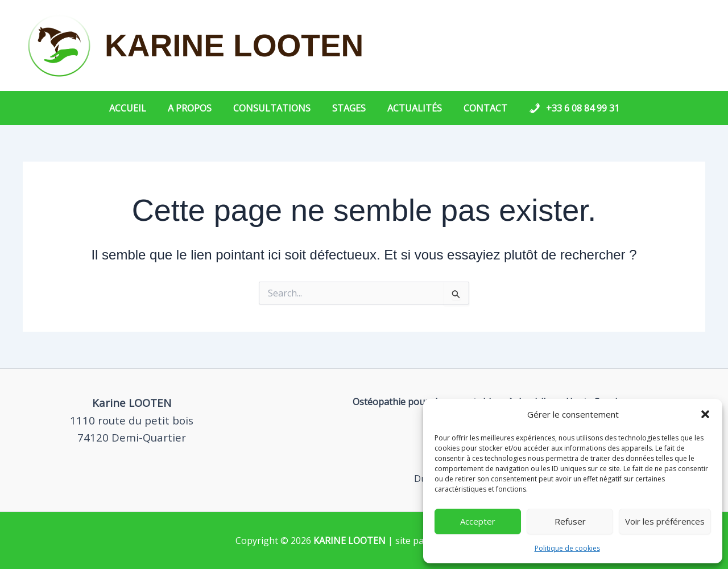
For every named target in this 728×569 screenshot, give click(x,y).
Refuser (570, 521)
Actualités (411, 108)
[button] (705, 414)
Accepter (478, 521)
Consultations (275, 108)
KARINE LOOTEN (234, 46)
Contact (479, 108)
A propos (197, 108)
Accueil (138, 108)
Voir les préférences (665, 521)
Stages (349, 108)
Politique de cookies (567, 548)
